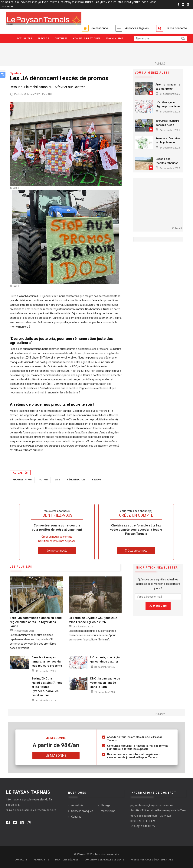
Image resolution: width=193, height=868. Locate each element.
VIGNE (153, 2)
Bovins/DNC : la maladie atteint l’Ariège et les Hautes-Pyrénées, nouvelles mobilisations (47, 687)
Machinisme (114, 38)
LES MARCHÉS (109, 2)
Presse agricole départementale (152, 860)
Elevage (43, 38)
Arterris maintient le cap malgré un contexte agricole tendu (168, 91)
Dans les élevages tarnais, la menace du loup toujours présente (47, 662)
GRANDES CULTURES (82, 2)
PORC (145, 2)
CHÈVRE (44, 2)
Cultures (61, 38)
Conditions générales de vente (104, 860)
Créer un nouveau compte (57, 537)
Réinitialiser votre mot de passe (57, 541)
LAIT (97, 2)
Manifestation (22, 480)
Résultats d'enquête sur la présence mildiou (168, 142)
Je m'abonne (100, 28)
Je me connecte (176, 28)
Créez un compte (136, 551)
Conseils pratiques (87, 38)
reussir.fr (7, 2)
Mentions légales (67, 860)
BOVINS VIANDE (29, 2)
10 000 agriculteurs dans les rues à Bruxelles (167, 125)
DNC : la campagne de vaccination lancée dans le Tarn (105, 683)
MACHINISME (125, 2)
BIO (17, 2)
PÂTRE (137, 2)
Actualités (24, 38)
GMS (57, 480)
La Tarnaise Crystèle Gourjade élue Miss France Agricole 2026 (93, 620)
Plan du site (41, 860)
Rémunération (76, 480)
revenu (96, 480)
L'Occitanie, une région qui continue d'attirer (168, 106)
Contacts (21, 860)
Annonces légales (137, 28)
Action (43, 480)
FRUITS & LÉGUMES (60, 2)
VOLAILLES (8, 7)
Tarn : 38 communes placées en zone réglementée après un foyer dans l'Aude (36, 622)
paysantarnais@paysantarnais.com (152, 805)
